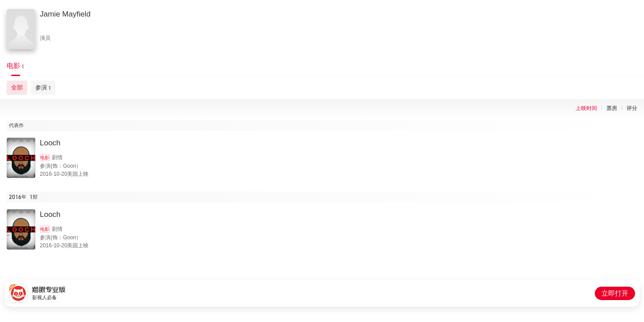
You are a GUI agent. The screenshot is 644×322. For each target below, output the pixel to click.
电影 (45, 158)
